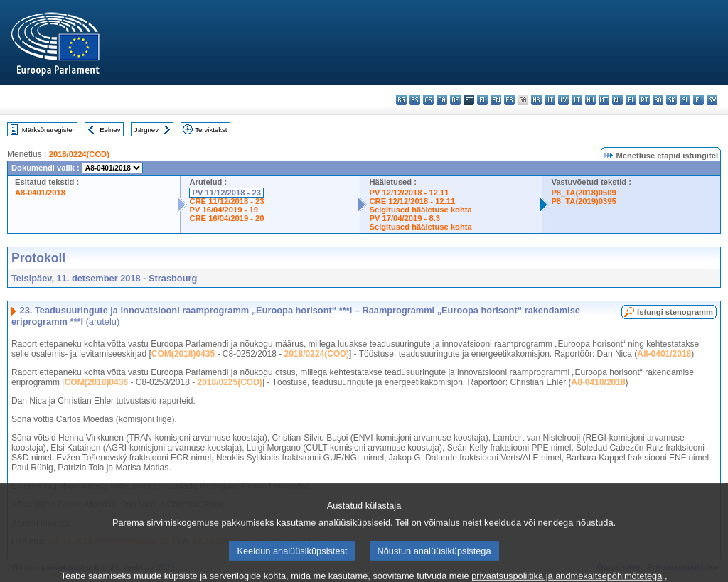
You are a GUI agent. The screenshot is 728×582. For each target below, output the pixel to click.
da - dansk (442, 100)
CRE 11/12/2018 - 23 (226, 201)
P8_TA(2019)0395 (583, 201)
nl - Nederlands (617, 100)
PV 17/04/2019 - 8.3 (405, 218)
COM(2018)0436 (96, 382)
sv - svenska (712, 100)
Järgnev (146, 130)
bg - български (401, 100)
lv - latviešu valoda (563, 100)
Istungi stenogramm (675, 312)
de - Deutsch (455, 100)
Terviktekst (211, 130)
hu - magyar (590, 100)
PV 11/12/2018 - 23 (226, 193)
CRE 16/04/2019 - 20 (226, 218)
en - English (496, 100)
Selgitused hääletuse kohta (420, 210)
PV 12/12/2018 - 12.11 (409, 193)
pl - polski (631, 100)
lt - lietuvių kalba (577, 100)
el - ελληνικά (482, 100)
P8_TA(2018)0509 (583, 193)
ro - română (658, 100)
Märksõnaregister (48, 130)
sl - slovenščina (685, 100)
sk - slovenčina (671, 100)
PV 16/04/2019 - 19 (223, 210)
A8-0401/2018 (40, 193)
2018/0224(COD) (79, 154)
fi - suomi (698, 100)
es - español (415, 100)
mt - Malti (604, 100)
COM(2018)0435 (183, 354)
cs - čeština (428, 100)
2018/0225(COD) (229, 382)
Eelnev (110, 130)
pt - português (644, 100)
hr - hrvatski (536, 100)
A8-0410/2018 (599, 382)
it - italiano (550, 100)
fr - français (509, 100)
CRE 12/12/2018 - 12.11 (412, 201)
